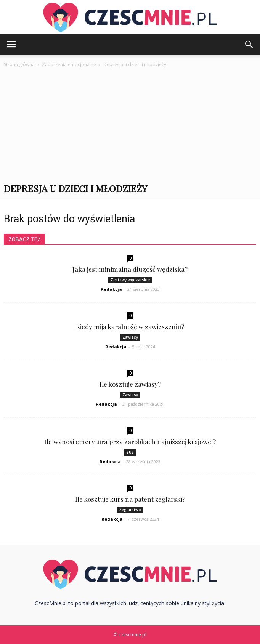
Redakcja (111, 289)
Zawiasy (130, 337)
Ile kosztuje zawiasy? (130, 384)
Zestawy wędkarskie (130, 280)
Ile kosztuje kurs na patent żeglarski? (130, 499)
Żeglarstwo (130, 510)
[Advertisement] (130, 126)
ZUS (130, 452)
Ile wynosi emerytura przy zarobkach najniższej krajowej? (130, 442)
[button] (249, 45)
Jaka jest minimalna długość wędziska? (130, 269)
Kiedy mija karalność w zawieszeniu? (130, 327)
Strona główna (19, 65)
